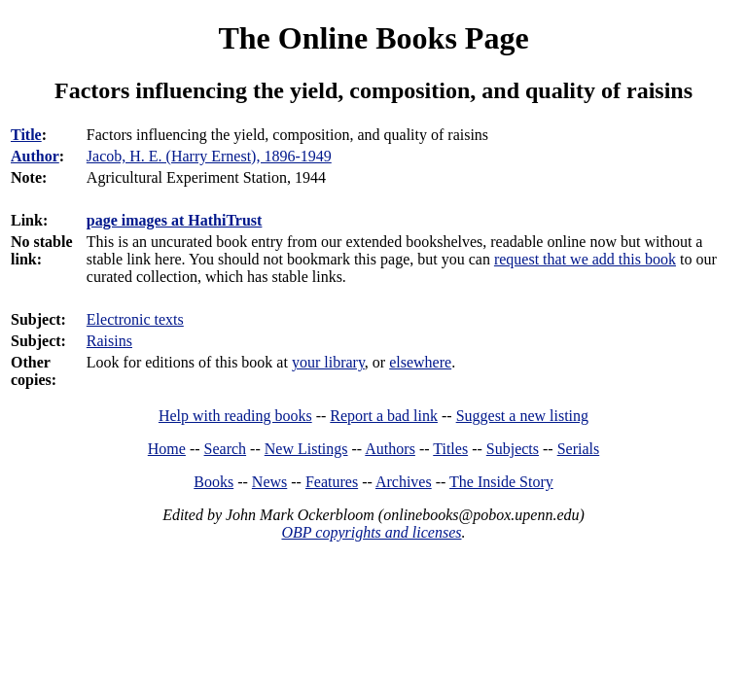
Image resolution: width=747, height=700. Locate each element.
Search (226, 449)
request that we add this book (585, 259)
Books (213, 482)
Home (167, 449)
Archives (404, 482)
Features (332, 482)
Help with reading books (235, 416)
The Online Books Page (373, 38)
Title (26, 135)
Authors (390, 449)
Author (35, 156)
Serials (579, 449)
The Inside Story (501, 482)
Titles (450, 449)
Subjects (513, 449)
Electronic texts (135, 319)
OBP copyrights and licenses (371, 532)
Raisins (109, 341)
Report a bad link (384, 416)
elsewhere (420, 362)
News (269, 482)
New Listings (306, 449)
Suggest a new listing (522, 416)
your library (328, 362)
